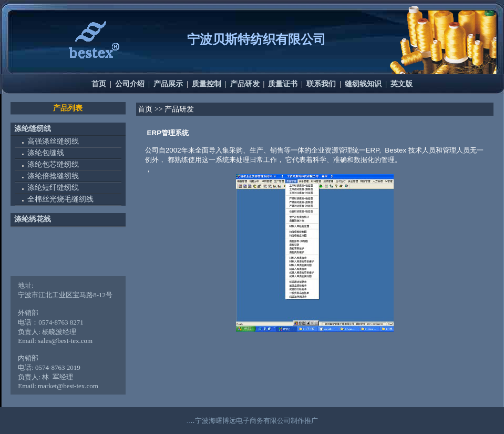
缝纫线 (40, 129)
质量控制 (207, 84)
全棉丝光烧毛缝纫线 (60, 199)
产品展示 (168, 84)
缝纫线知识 (363, 84)
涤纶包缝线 (46, 153)
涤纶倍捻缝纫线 (53, 176)
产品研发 (245, 84)
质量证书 (283, 84)
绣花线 (40, 219)
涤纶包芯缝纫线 (53, 164)
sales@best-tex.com (65, 341)
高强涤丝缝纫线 (53, 141)
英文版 (402, 84)
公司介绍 (130, 84)
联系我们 (321, 84)
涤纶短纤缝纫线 (53, 188)
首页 (99, 84)
